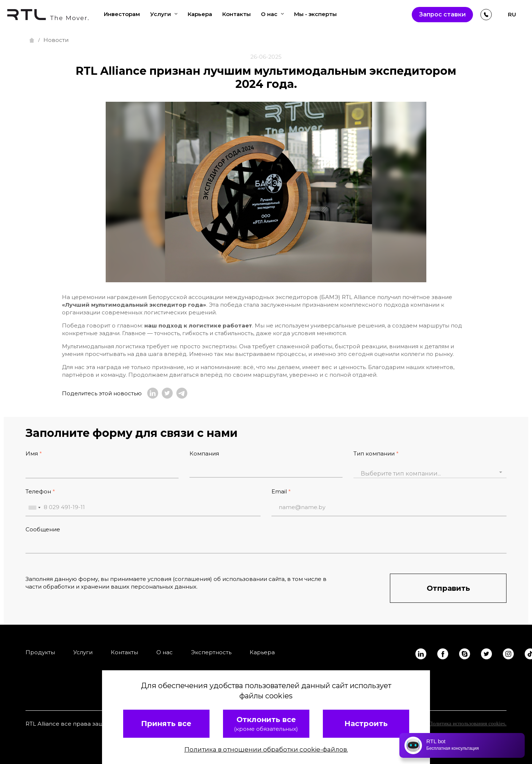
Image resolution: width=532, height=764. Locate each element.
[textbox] (430, 474)
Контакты (236, 14)
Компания (204, 453)
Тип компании (374, 453)
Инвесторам (122, 14)
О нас (272, 14)
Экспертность (211, 652)
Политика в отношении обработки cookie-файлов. (266, 749)
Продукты (40, 652)
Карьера (200, 14)
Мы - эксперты (315, 14)
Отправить (448, 588)
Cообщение (43, 529)
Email (279, 491)
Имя (32, 453)
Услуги (164, 14)
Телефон (38, 491)
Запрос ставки (442, 14)
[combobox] (430, 472)
